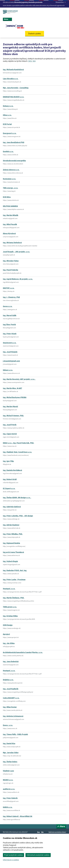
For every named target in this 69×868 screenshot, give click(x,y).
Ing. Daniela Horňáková (12, 470)
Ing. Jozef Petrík (10, 425)
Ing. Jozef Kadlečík (11, 689)
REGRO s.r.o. (8, 780)
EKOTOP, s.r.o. (9, 288)
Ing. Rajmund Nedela (11, 543)
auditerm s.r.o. (9, 789)
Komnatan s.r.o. (9, 179)
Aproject (6, 634)
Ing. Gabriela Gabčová (12, 507)
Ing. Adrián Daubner (11, 525)
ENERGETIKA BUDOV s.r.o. (14, 97)
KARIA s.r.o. (8, 807)
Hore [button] (61, 826)
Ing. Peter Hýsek (10, 334)
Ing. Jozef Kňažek (10, 352)
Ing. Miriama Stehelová (12, 243)
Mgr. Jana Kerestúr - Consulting (16, 88)
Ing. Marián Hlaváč (10, 406)
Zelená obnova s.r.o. (11, 170)
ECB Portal (7, 124)
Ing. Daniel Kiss (9, 743)
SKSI (30, 61)
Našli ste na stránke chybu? (57, 832)
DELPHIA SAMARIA (10, 206)
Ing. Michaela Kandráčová (13, 69)
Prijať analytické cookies (13, 855)
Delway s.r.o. (8, 106)
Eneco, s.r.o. (8, 725)
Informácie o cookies (11, 860)
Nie (43, 832)
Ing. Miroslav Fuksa (11, 261)
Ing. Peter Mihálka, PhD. (13, 534)
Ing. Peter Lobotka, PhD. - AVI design (18, 516)
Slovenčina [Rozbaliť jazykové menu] (61, 2)
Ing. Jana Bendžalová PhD (14, 142)
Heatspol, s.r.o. (9, 589)
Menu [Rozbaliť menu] (7, 19)
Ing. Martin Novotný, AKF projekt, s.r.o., (19, 379)
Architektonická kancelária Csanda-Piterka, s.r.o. (23, 652)
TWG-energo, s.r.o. (11, 188)
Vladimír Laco (8, 771)
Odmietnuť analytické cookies (38, 855)
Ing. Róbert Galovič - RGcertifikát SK (18, 816)
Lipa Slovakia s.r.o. (11, 79)
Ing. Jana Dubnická (11, 661)
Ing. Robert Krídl (10, 479)
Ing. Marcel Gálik (10, 315)
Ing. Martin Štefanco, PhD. (14, 598)
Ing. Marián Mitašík (11, 215)
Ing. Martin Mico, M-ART (13, 388)
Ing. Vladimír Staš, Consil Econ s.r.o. (17, 452)
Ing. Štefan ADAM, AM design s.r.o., (17, 498)
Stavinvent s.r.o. (10, 343)
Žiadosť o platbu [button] (35, 34)
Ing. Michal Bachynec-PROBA (15, 397)
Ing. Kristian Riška (10, 616)
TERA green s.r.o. (10, 607)
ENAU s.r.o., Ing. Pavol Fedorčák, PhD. (19, 443)
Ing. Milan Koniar (10, 707)
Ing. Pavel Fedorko (11, 270)
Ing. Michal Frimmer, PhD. (13, 416)
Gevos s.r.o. (8, 306)
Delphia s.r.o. (8, 680)
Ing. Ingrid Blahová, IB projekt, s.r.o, (18, 279)
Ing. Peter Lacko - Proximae (14, 579)
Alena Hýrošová (9, 233)
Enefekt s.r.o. (8, 151)
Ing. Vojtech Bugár (10, 561)
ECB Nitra (7, 197)
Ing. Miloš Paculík (10, 224)
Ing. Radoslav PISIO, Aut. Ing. (15, 570)
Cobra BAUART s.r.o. (11, 698)
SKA (34, 61)
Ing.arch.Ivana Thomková (13, 552)
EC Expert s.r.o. (9, 488)
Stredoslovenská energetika (14, 161)
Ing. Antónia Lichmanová (13, 716)
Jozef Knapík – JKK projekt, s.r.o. (16, 252)
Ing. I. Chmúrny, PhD (11, 297)
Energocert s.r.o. (10, 133)
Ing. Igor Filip (8, 461)
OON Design (8, 625)
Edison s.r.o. (8, 370)
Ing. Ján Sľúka (9, 643)
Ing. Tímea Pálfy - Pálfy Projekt (15, 734)
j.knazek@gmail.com (11, 361)
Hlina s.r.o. (7, 115)
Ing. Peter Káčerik (10, 798)
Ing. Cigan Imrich (10, 434)
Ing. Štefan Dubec (10, 762)
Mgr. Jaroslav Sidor (11, 753)
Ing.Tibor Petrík (9, 324)
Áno (39, 832)
